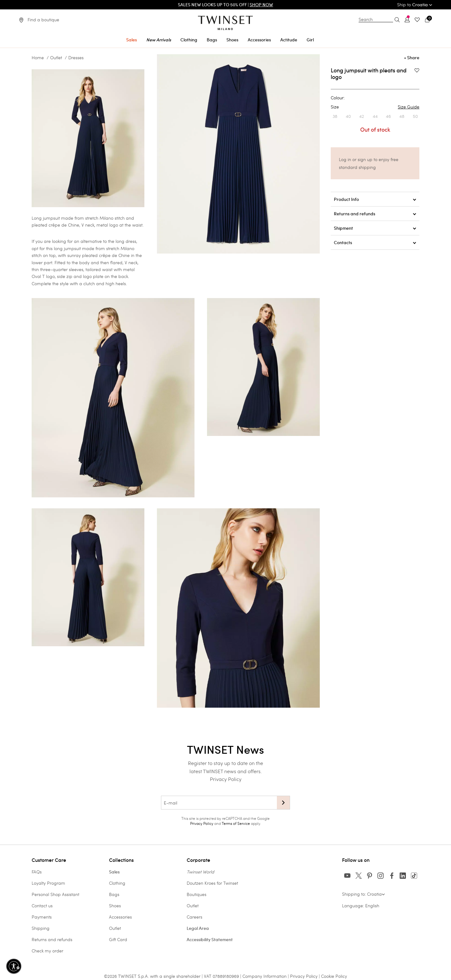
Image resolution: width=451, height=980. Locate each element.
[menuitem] (132, 39)
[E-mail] (219, 803)
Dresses (76, 58)
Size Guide (409, 107)
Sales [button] (132, 40)
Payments (42, 917)
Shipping (41, 928)
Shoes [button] (232, 40)
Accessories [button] (259, 40)
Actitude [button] (289, 40)
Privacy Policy (226, 779)
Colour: (338, 98)
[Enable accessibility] (14, 966)
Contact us (42, 906)
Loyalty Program (48, 883)
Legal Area (198, 928)
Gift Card (118, 939)
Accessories (120, 917)
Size (375, 107)
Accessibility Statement (210, 940)
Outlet (56, 58)
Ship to (415, 5)
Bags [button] (212, 40)
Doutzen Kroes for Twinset (212, 883)
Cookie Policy (334, 976)
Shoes (115, 906)
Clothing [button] (189, 40)
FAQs (37, 872)
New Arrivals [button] (159, 40)
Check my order (47, 951)
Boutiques (197, 894)
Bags (114, 894)
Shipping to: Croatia (363, 894)
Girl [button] (310, 40)
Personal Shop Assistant (55, 894)
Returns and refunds (52, 939)
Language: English (361, 906)
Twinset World (200, 872)
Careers (194, 917)
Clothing (117, 883)
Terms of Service (236, 823)
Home (38, 58)
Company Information (264, 976)
